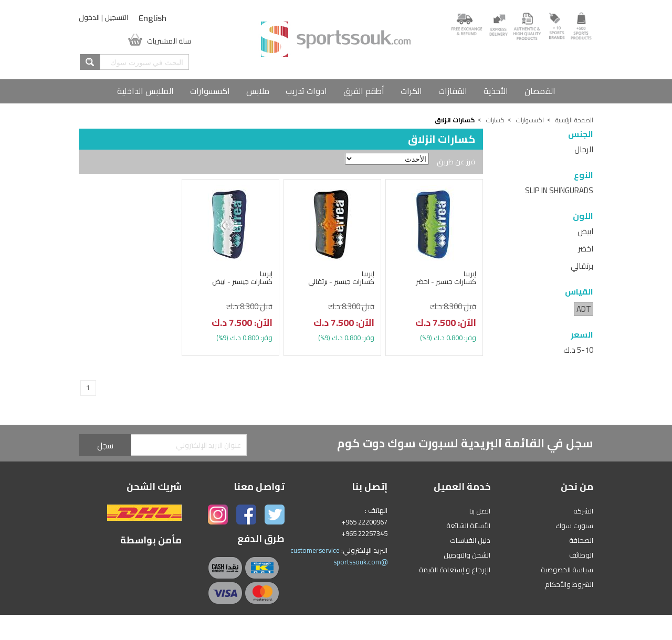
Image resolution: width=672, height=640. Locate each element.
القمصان (540, 91)
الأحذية (496, 91)
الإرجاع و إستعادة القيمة (455, 570)
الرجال (584, 149)
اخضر (586, 249)
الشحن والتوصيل (467, 555)
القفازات (453, 91)
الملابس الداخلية (145, 91)
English (153, 18)
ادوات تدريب (306, 91)
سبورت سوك (574, 526)
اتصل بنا (480, 511)
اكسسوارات (210, 91)
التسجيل (116, 17)
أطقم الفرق (364, 91)
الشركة (583, 511)
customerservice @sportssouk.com (339, 556)
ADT (584, 309)
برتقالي (582, 266)
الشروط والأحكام (569, 584)
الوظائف (581, 555)
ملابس (258, 91)
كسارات (495, 120)
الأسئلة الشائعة (468, 526)
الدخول (89, 17)
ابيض (585, 231)
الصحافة (581, 540)
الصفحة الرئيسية (574, 120)
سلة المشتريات (169, 40)
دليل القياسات (470, 540)
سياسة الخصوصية (567, 570)
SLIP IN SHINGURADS (559, 190)
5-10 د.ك (578, 350)
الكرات (411, 91)
